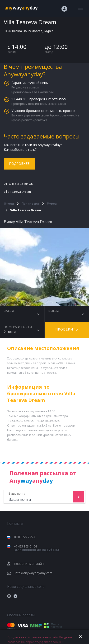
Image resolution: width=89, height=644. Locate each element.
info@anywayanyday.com (33, 573)
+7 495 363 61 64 (37, 548)
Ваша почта (39, 497)
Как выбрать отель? (20, 149)
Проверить (67, 329)
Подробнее (19, 163)
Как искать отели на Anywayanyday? (33, 145)
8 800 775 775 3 (25, 537)
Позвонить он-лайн (29, 564)
